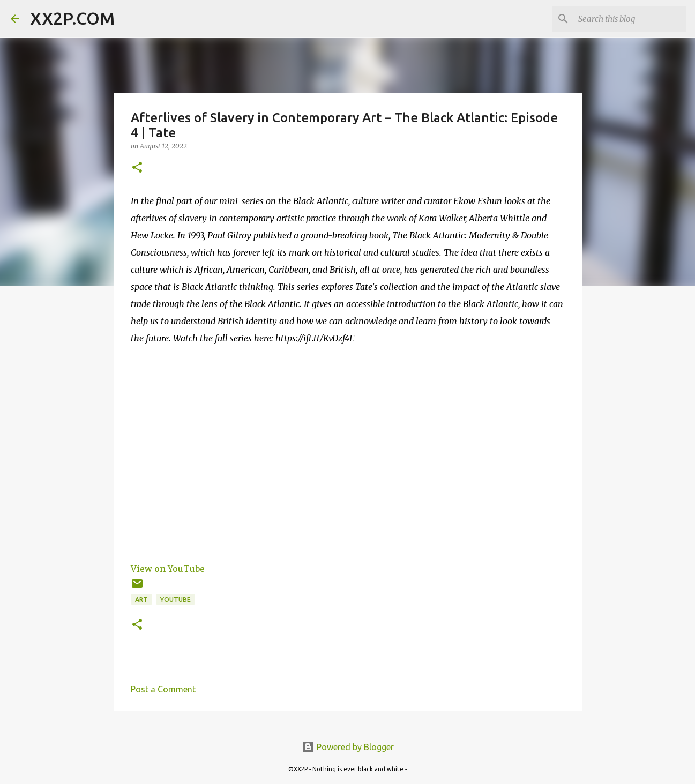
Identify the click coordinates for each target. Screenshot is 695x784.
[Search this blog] (630, 19)
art (141, 599)
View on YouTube (168, 569)
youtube (175, 599)
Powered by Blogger (348, 747)
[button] (137, 168)
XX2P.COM (72, 18)
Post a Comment (163, 689)
